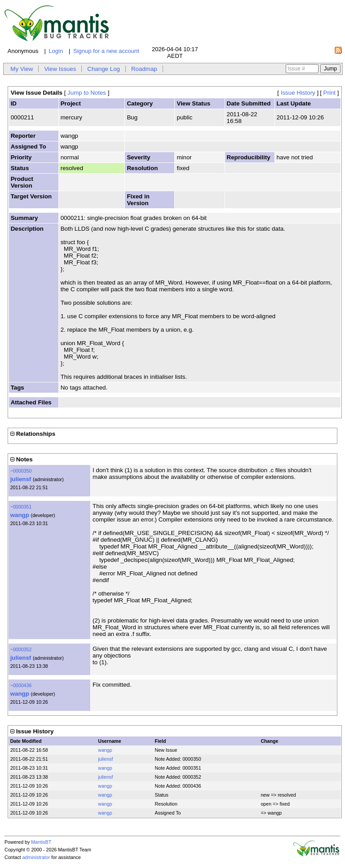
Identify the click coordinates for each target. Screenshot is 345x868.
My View (22, 69)
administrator (36, 857)
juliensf (21, 479)
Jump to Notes (87, 93)
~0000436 (21, 685)
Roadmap (144, 69)
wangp (20, 515)
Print (330, 93)
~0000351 (21, 507)
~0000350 (21, 471)
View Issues (60, 69)
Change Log (104, 69)
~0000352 (21, 649)
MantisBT (41, 842)
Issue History (298, 93)
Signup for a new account (106, 51)
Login (56, 51)
